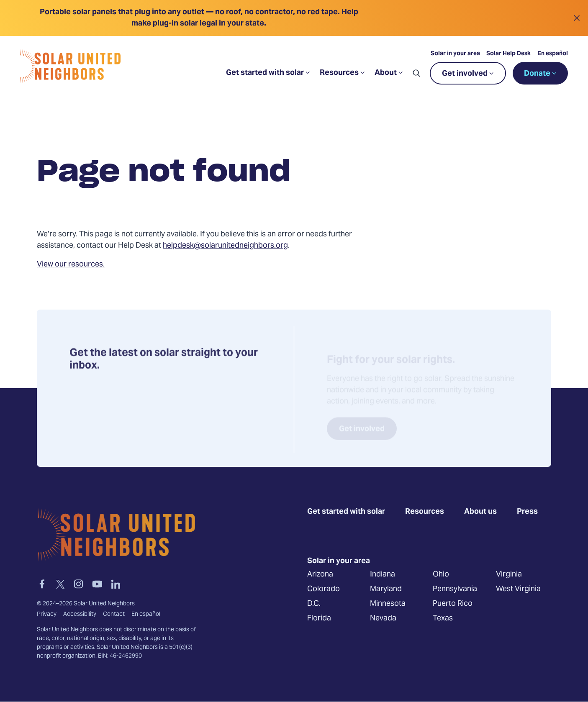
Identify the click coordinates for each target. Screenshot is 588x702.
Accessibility (80, 614)
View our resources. (71, 265)
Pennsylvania (455, 589)
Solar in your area (455, 54)
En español (553, 54)
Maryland (386, 589)
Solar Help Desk (508, 54)
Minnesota (388, 603)
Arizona (320, 574)
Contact (114, 614)
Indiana (383, 574)
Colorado (324, 589)
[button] (416, 73)
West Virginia (518, 589)
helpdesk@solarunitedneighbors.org (225, 246)
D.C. (314, 603)
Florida (319, 618)
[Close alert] (576, 18)
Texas (443, 618)
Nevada (383, 618)
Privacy (47, 614)
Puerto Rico (453, 603)
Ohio (441, 574)
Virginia (509, 574)
